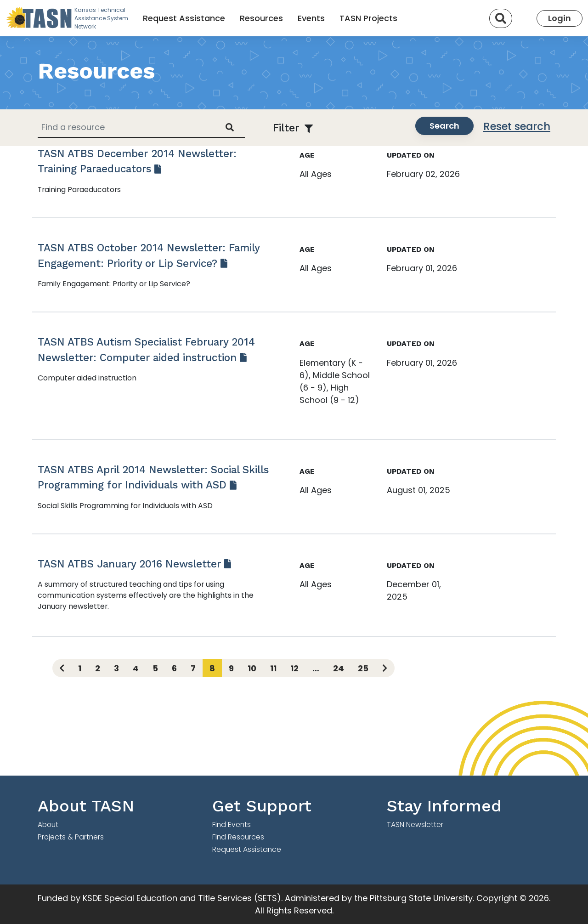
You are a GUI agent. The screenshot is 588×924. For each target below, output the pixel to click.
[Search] (501, 18)
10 (252, 668)
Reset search (517, 126)
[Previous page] (62, 668)
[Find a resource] (126, 127)
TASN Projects (368, 18)
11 (273, 668)
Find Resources (238, 837)
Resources (261, 18)
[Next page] (385, 668)
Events (311, 18)
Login (560, 18)
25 (363, 668)
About (48, 825)
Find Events (232, 825)
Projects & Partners (71, 837)
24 (339, 668)
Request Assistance (184, 18)
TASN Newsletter (415, 825)
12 (294, 668)
